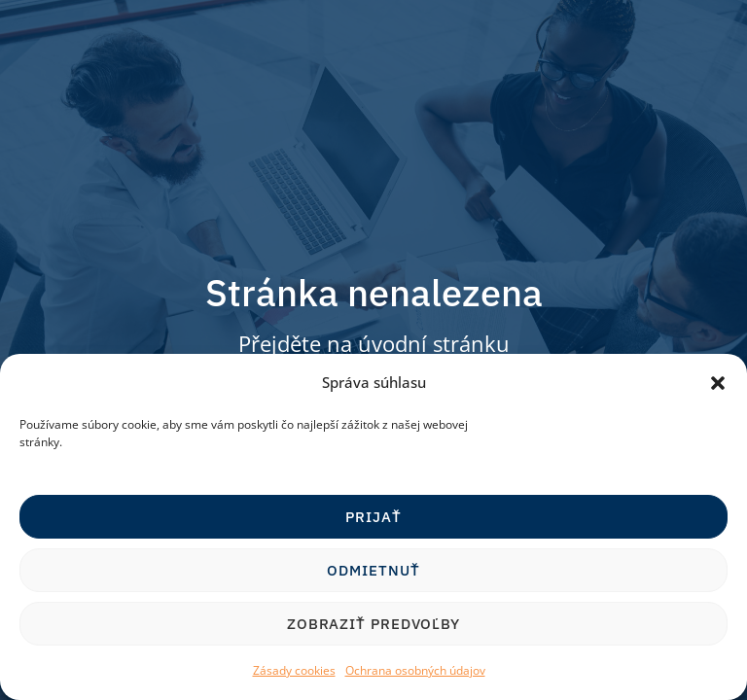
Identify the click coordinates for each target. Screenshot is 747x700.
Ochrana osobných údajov (415, 670)
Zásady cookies (294, 670)
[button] (718, 383)
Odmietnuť (373, 570)
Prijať (373, 517)
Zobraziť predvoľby (373, 624)
